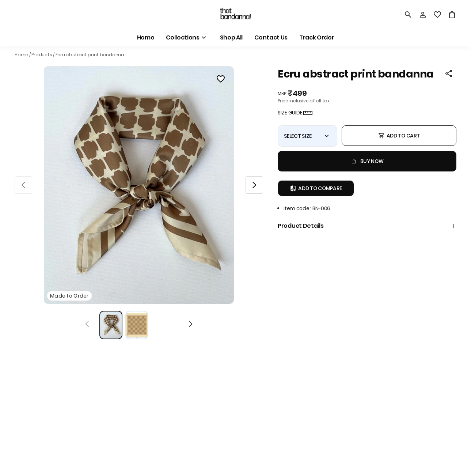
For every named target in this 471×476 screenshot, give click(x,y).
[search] (408, 15)
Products (42, 55)
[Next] (191, 325)
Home (21, 55)
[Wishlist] (221, 80)
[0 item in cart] (452, 15)
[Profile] (423, 15)
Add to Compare (316, 188)
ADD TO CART (399, 136)
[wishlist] (437, 15)
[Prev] (87, 325)
